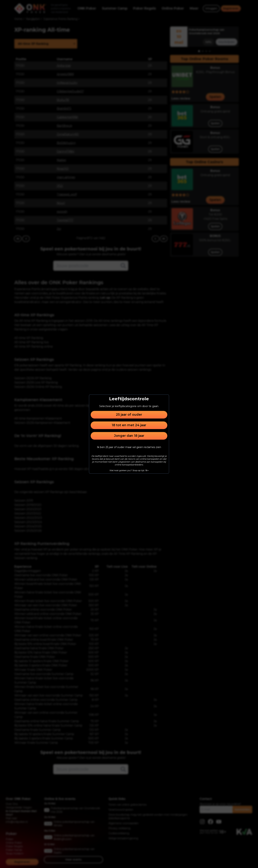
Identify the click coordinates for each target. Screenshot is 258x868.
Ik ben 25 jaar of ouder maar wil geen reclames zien (129, 447)
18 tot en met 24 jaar (129, 425)
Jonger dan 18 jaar (129, 436)
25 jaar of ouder (129, 415)
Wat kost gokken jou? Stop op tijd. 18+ (129, 470)
